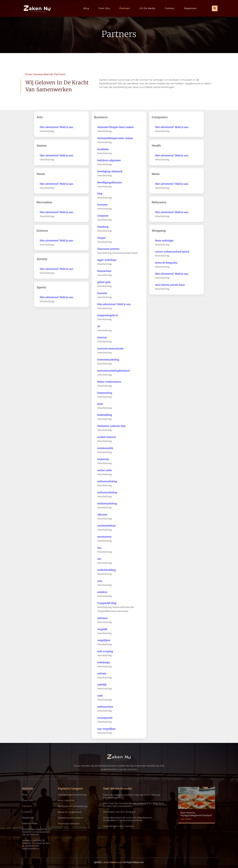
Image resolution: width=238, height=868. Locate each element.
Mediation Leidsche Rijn (111, 426)
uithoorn (102, 618)
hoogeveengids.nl (108, 315)
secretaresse (104, 537)
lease (100, 404)
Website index (30, 823)
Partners (125, 8)
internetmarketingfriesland (113, 371)
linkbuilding (105, 415)
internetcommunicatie (110, 348)
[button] (215, 8)
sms (100, 581)
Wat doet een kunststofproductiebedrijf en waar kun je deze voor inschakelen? (133, 805)
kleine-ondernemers (109, 382)
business (102, 205)
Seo (99, 548)
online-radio (105, 470)
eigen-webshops (107, 260)
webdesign (104, 662)
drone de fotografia (166, 263)
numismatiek (105, 448)
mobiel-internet (107, 437)
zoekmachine (105, 707)
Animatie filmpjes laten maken (116, 127)
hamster (102, 293)
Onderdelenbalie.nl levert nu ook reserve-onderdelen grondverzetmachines (128, 819)
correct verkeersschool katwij (172, 252)
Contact (170, 8)
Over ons (104, 8)
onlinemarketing (107, 481)
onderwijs (103, 459)
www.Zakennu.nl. (113, 862)
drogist (101, 238)
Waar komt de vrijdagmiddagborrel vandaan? (196, 814)
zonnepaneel (105, 718)
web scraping (105, 651)
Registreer (190, 8)
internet (102, 337)
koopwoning (105, 393)
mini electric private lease (170, 285)
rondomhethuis (106, 526)
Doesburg (103, 227)
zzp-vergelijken (106, 729)
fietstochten (104, 271)
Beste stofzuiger (164, 241)
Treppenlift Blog (107, 603)
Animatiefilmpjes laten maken (115, 138)
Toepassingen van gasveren (119, 826)
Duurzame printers (108, 249)
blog (100, 193)
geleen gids (104, 282)
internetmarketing (108, 360)
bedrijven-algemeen (109, 160)
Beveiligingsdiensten (110, 182)
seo (99, 559)
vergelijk (102, 629)
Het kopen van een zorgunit (119, 812)
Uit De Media (147, 8)
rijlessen (102, 515)
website (102, 673)
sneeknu (102, 592)
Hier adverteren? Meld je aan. (57, 127)
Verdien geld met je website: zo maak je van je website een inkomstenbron (36, 844)
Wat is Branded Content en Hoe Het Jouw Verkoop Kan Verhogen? (132, 796)
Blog (86, 8)
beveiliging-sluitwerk (110, 171)
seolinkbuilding (107, 570)
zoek (100, 696)
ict (99, 326)
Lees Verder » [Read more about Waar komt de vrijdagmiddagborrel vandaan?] (186, 819)
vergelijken (104, 640)
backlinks (103, 149)
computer (103, 216)
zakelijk (102, 685)
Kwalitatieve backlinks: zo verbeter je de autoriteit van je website (37, 832)
